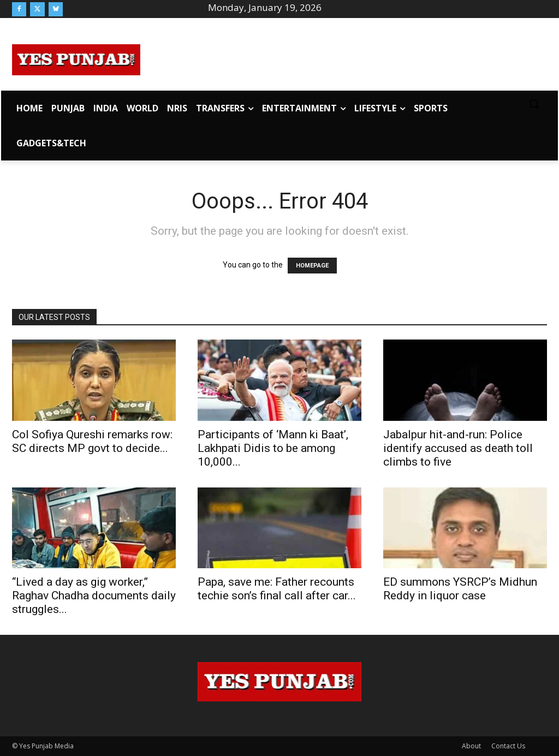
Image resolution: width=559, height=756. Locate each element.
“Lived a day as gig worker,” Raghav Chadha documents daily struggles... (94, 596)
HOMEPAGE (312, 266)
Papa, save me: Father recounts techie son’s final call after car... (277, 589)
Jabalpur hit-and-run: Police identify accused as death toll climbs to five (458, 448)
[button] (534, 104)
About (471, 746)
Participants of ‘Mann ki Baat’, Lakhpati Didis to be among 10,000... (273, 448)
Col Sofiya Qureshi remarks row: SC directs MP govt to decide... (92, 441)
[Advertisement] (344, 58)
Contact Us (508, 746)
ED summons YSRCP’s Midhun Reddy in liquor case (460, 589)
